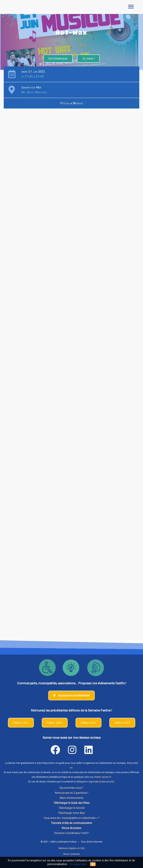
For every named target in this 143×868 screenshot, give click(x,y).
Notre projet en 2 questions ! (72, 793)
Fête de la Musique (72, 103)
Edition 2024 (55, 723)
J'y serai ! (88, 59)
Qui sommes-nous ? (71, 788)
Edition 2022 (122, 723)
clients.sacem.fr (102, 777)
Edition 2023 (88, 723)
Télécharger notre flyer (71, 813)
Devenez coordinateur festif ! (72, 833)
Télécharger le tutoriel (71, 808)
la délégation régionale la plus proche (94, 782)
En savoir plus (78, 864)
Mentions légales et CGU (72, 848)
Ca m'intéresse (58, 59)
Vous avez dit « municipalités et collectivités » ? (71, 818)
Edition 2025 (21, 723)
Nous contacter (72, 854)
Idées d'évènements (71, 798)
